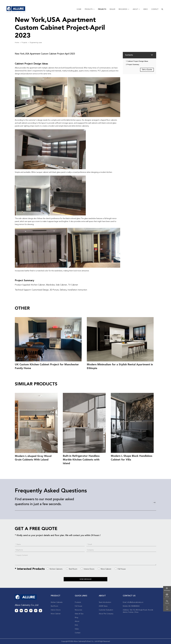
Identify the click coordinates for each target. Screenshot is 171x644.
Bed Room (72, 569)
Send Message (86, 579)
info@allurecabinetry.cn (135, 602)
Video (146, 9)
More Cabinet (105, 569)
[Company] (121, 550)
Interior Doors (88, 569)
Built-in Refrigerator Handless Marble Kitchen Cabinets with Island (81, 460)
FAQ (76, 625)
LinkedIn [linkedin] (21, 610)
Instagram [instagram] (36, 610)
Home (79, 9)
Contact (155, 9)
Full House (120, 569)
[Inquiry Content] (85, 559)
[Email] (121, 544)
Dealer (112, 9)
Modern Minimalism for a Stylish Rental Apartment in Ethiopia (120, 367)
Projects (102, 9)
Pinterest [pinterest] (31, 610)
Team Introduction (105, 602)
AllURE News (103, 606)
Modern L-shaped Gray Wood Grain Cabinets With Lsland (33, 458)
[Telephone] (50, 550)
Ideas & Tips (79, 614)
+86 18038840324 (134, 606)
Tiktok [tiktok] (40, 610)
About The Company (106, 614)
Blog (76, 617)
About (135, 9)
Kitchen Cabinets (55, 569)
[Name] (50, 544)
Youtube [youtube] (26, 610)
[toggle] (152, 55)
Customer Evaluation (106, 610)
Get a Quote (147, 70)
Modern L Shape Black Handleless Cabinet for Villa (132, 458)
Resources (123, 9)
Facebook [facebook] (16, 610)
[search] (162, 9)
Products (89, 9)
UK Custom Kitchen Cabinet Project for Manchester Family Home (47, 366)
